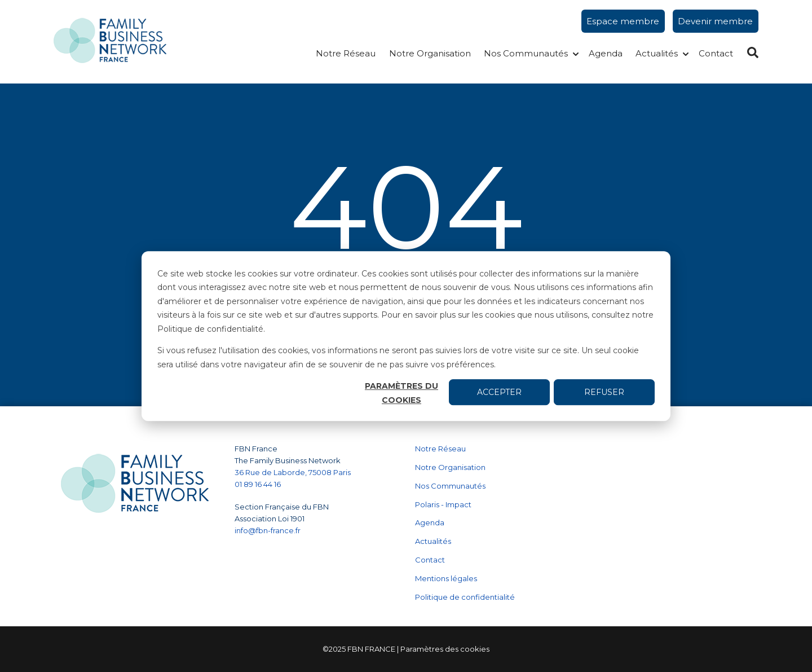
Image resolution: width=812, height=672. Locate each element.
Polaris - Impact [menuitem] (443, 504)
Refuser (604, 392)
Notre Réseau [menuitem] (440, 449)
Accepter (499, 392)
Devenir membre (715, 21)
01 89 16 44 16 (259, 484)
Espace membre (623, 21)
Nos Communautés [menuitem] (450, 486)
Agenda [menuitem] (430, 522)
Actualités (657, 53)
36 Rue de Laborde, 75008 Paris (293, 472)
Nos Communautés (526, 53)
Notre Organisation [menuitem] (450, 467)
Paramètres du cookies (401, 393)
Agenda (606, 53)
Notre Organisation (430, 53)
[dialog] (406, 336)
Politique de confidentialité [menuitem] (465, 597)
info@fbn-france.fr (268, 530)
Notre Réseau (346, 53)
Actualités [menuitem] (433, 541)
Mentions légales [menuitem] (446, 578)
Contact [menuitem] (430, 560)
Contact (716, 53)
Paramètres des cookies (445, 649)
